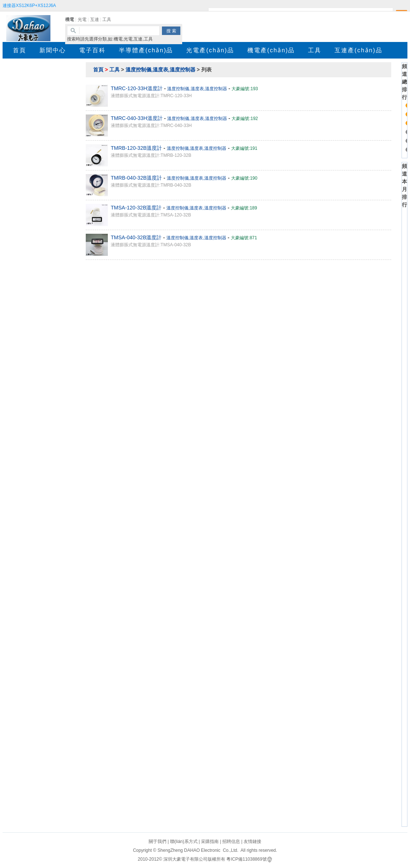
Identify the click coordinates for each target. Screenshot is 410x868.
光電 (82, 20)
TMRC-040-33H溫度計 (137, 118)
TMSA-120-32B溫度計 (136, 208)
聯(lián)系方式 (184, 841)
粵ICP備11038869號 (246, 859)
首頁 (98, 70)
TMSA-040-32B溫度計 (136, 237)
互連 (95, 20)
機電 (70, 20)
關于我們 (158, 841)
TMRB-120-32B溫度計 (136, 148)
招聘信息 (231, 841)
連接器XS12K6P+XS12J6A (29, 6)
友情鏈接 (252, 841)
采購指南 (210, 841)
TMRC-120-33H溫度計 (137, 88)
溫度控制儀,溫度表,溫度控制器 (160, 70)
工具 (107, 20)
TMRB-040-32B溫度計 (136, 178)
